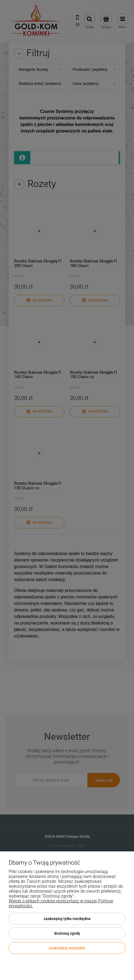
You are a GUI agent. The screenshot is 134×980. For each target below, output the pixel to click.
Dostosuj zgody (67, 933)
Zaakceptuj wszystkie (67, 948)
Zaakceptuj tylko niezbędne (67, 919)
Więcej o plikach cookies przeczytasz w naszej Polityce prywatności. (61, 903)
